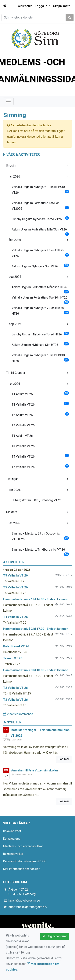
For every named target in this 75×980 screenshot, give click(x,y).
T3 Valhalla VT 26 (23, 446)
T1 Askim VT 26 (40, 394)
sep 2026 (15, 324)
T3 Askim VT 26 (22, 436)
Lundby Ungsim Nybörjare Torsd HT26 (40, 334)
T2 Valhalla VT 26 (23, 425)
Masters (12, 512)
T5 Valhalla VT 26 (40, 466)
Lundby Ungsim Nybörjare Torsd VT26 (40, 219)
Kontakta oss (12, 839)
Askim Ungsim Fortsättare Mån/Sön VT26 (40, 231)
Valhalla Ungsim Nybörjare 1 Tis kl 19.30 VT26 (40, 190)
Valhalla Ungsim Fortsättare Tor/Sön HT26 (40, 299)
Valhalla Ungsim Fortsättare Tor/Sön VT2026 (40, 206)
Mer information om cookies (22, 869)
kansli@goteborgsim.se (24, 900)
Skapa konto (62, 6)
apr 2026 (15, 490)
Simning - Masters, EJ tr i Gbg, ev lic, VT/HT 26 (40, 536)
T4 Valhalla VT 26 (40, 456)
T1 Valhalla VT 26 (40, 404)
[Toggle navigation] (8, 101)
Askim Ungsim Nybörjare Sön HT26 (40, 344)
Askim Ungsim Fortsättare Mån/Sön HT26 (40, 289)
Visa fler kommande (18, 714)
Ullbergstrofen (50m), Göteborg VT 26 (37, 500)
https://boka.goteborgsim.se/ (28, 907)
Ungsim (11, 166)
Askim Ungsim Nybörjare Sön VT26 (40, 266)
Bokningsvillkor (13, 854)
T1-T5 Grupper (16, 373)
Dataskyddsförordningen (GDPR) (25, 861)
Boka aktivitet (12, 831)
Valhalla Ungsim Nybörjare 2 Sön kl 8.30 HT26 (40, 311)
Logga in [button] (41, 6)
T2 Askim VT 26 (40, 414)
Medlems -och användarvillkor (23, 846)
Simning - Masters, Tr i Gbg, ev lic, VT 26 (40, 551)
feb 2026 (15, 240)
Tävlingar (12, 479)
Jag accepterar (55, 936)
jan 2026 (14, 177)
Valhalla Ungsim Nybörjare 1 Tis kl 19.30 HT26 (40, 358)
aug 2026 (15, 277)
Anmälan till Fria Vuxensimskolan (35, 770)
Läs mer (64, 759)
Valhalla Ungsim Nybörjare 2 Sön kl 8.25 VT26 (40, 253)
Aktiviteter (25, 6)
